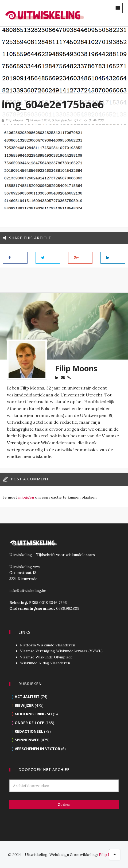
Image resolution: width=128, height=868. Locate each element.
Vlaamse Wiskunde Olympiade (46, 657)
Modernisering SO (33, 714)
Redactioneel (29, 731)
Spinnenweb (27, 740)
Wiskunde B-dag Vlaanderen (45, 663)
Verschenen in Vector (37, 749)
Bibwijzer (24, 705)
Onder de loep (30, 723)
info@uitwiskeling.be (28, 591)
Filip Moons (12, 120)
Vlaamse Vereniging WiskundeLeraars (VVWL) (61, 651)
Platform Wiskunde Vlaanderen (48, 645)
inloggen (26, 497)
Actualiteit (27, 697)
